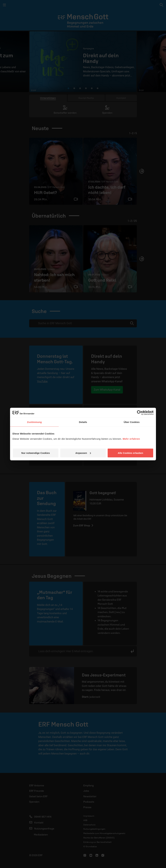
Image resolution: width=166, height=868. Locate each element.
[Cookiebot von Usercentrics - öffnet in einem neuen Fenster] (139, 413)
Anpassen (83, 453)
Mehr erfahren (131, 439)
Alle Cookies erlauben (130, 453)
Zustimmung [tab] (34, 422)
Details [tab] (83, 422)
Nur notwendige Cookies (36, 453)
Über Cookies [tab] (132, 422)
